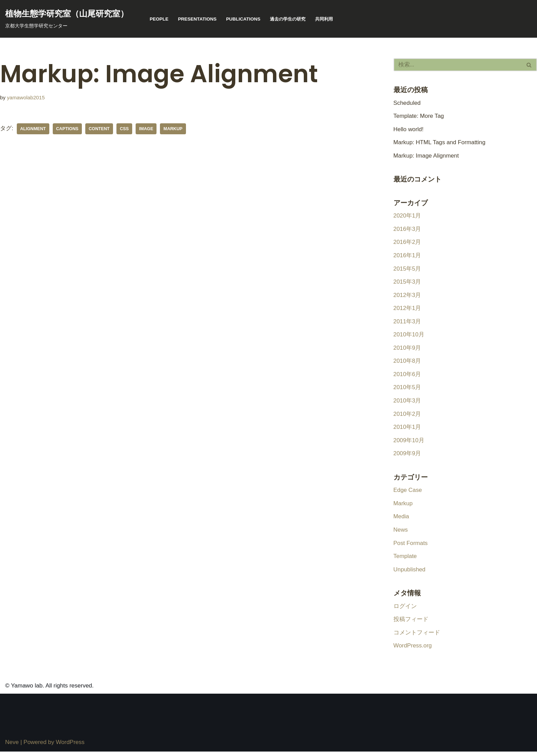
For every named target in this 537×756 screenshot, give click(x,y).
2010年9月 (407, 350)
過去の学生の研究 (290, 19)
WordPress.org (413, 650)
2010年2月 (407, 416)
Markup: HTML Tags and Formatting (440, 143)
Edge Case (408, 493)
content (100, 129)
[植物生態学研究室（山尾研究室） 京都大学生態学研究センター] (67, 19)
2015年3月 (407, 283)
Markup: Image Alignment (427, 156)
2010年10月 (409, 337)
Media (401, 520)
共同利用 (328, 19)
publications (244, 19)
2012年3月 (407, 296)
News (401, 534)
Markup (403, 507)
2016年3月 (407, 230)
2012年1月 (407, 310)
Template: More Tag (419, 116)
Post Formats (411, 547)
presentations (198, 19)
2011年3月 (407, 323)
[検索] (458, 65)
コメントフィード (417, 637)
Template (405, 560)
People (159, 19)
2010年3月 (407, 403)
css (125, 129)
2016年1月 (407, 257)
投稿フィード (411, 624)
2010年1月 (407, 430)
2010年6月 (407, 377)
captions (68, 129)
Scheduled (407, 103)
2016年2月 (407, 243)
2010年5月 (407, 390)
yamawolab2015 (26, 97)
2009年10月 (409, 443)
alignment (33, 129)
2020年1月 (407, 217)
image (147, 129)
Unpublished (410, 573)
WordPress (70, 747)
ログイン (405, 610)
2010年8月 (407, 363)
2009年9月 (407, 456)
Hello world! (409, 130)
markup (174, 129)
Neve (12, 747)
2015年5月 (407, 270)
